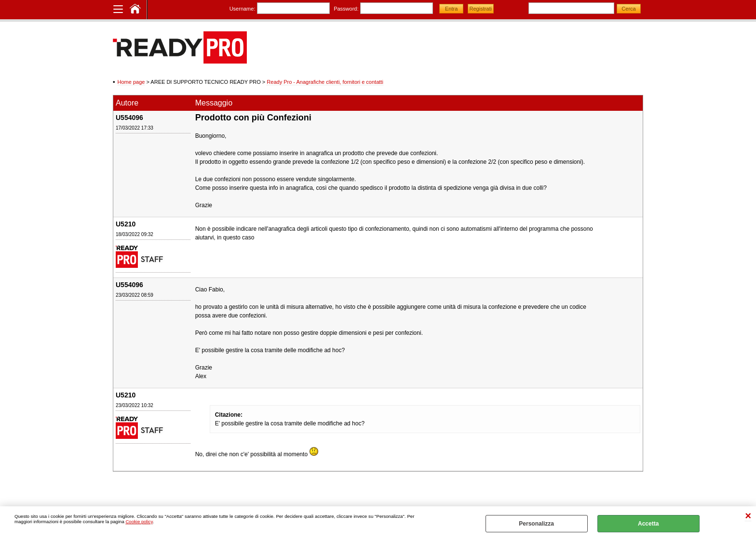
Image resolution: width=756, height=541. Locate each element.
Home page (131, 82)
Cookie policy (139, 521)
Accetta (648, 524)
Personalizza (536, 524)
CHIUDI (748, 516)
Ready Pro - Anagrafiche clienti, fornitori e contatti (325, 82)
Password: (346, 9)
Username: (243, 9)
